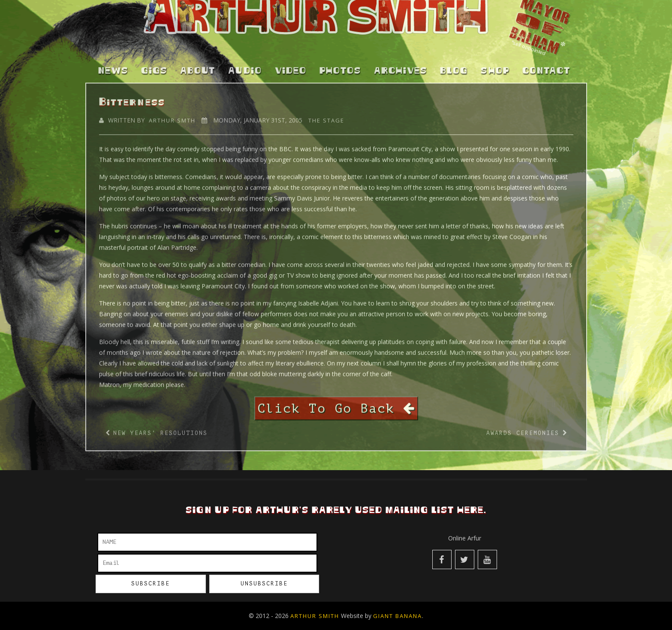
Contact (546, 66)
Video (291, 66)
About (198, 66)
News (113, 66)
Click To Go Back (336, 403)
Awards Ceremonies (523, 428)
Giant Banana (398, 616)
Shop (495, 66)
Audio (245, 66)
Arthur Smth (172, 115)
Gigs (154, 66)
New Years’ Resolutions (160, 428)
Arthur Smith (315, 616)
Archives (401, 66)
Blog (454, 66)
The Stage (326, 115)
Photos (340, 66)
